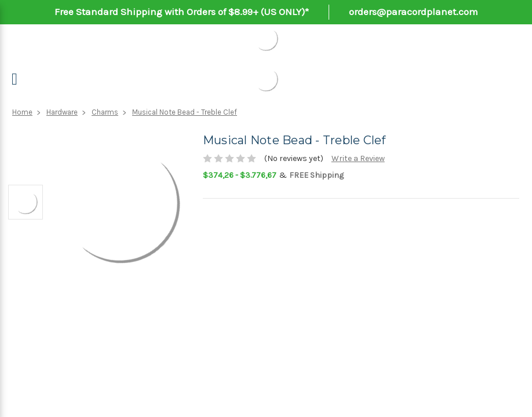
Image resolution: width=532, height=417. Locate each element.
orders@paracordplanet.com (413, 12)
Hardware (62, 112)
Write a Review (358, 158)
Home (22, 112)
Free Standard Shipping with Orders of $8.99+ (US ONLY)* (182, 12)
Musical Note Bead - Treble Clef (185, 112)
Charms (105, 112)
